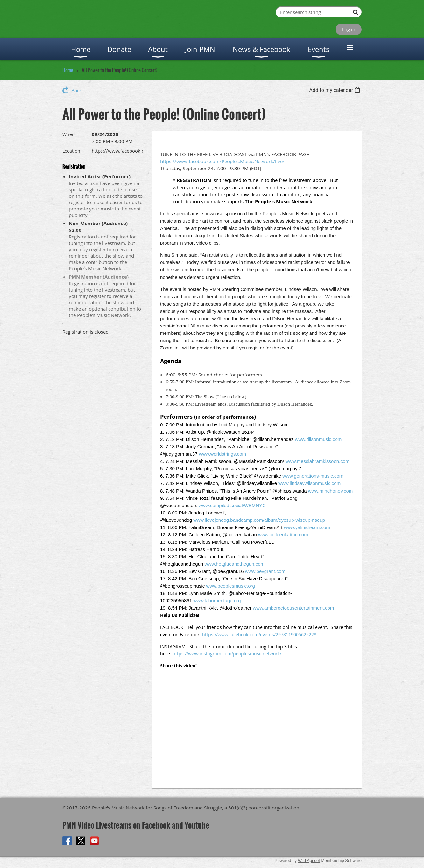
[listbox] (335, 90)
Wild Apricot (309, 861)
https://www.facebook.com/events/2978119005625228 (259, 634)
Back (77, 90)
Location (71, 151)
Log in (349, 29)
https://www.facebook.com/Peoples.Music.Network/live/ (222, 161)
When (69, 134)
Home (68, 70)
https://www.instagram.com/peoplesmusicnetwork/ (227, 654)
